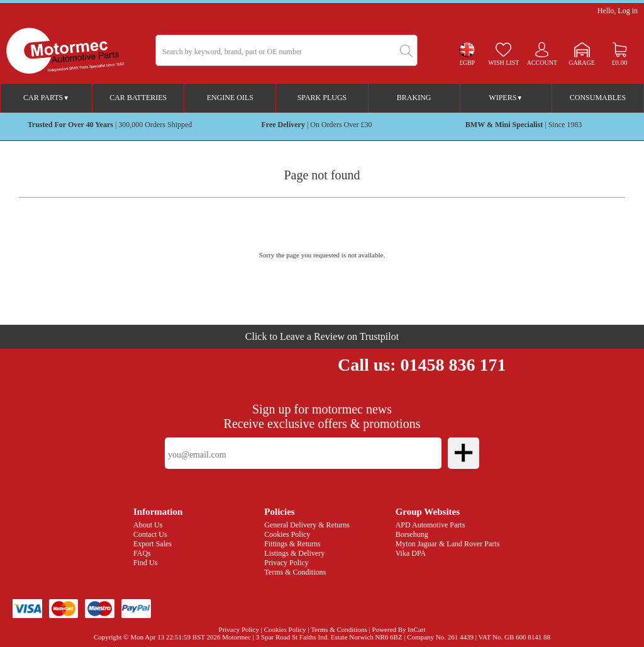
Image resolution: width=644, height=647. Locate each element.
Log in (628, 11)
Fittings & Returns (292, 544)
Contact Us (150, 534)
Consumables (598, 98)
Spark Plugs (322, 98)
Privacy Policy (286, 563)
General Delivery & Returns (307, 525)
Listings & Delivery (294, 553)
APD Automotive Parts (430, 525)
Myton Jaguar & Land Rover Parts (448, 544)
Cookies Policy (287, 534)
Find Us (145, 563)
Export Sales (153, 544)
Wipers (506, 98)
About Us (148, 525)
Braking (414, 98)
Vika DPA (411, 553)
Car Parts (46, 98)
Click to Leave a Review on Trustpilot (322, 336)
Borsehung (412, 534)
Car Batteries (138, 98)
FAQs (142, 553)
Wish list (503, 63)
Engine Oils (230, 98)
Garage (582, 63)
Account (542, 63)
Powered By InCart (399, 629)
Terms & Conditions (295, 572)
